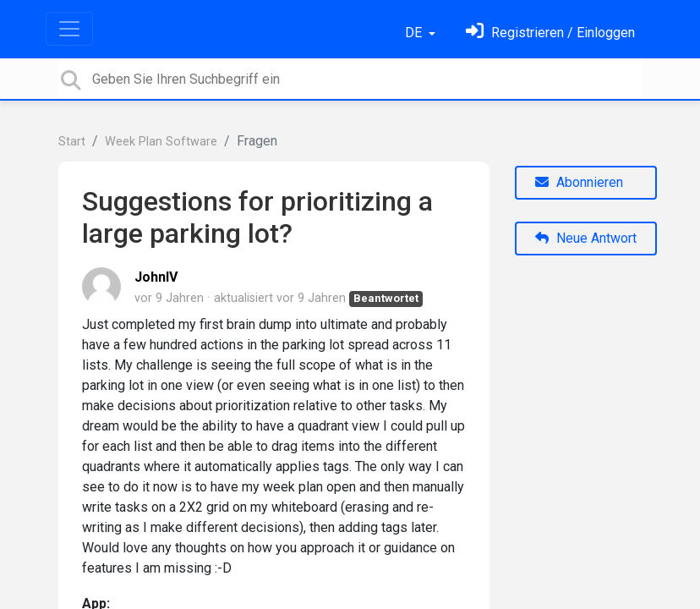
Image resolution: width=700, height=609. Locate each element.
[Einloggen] (550, 33)
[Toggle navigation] (69, 29)
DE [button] (415, 33)
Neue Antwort (586, 238)
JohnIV (156, 277)
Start (72, 142)
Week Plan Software (161, 142)
